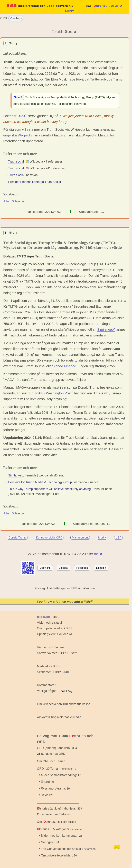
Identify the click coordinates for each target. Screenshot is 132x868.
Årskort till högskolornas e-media (59, 717)
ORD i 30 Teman (48, 769)
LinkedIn (101, 568)
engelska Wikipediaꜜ (19, 135)
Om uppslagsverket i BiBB (55, 628)
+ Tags (16, 18)
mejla (98, 554)
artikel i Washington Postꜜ (54, 393)
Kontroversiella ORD (49, 538)
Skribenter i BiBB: (53, 672)
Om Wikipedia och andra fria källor (63, 704)
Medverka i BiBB (48, 666)
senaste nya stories (54, 814)
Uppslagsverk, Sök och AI (54, 634)
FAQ (67, 691)
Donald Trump (17, 538)
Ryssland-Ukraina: (55, 789)
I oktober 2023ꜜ (15, 116)
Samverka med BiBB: (51, 653)
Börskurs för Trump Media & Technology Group (40, 482)
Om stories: (46, 822)
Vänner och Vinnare (50, 647)
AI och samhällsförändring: (61, 775)
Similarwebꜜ (106, 330)
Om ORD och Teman (51, 761)
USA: (47, 795)
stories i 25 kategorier (53, 829)
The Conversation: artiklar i (69, 849)
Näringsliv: (50, 842)
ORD (118, 6)
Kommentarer (46, 685)
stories (100, 6)
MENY (68, 11)
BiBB (40, 6)
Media (102, 538)
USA (119, 538)
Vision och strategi (49, 623)
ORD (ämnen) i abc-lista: (54, 748)
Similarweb (16, 475)
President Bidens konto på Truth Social (35, 182)
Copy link (45, 568)
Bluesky (63, 568)
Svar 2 (18, 97)
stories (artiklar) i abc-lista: (56, 809)
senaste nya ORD (51, 754)
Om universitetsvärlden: (59, 855)
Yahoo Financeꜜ (65, 366)
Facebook (82, 568)
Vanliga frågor (46, 691)
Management (80, 538)
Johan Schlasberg (15, 201)
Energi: (48, 782)
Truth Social (16, 175)
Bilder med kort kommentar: (62, 836)
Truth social (16, 162)
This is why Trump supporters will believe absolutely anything (50, 489)
